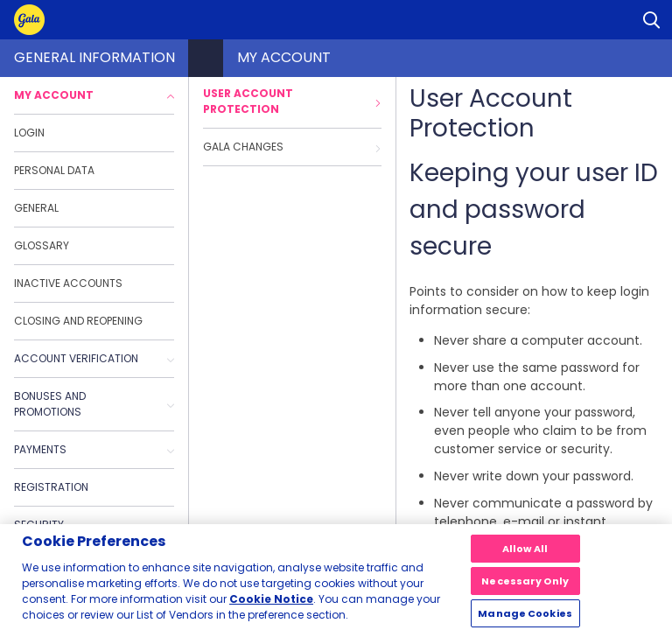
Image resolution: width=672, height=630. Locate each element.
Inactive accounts (68, 283)
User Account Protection (292, 101)
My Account (94, 95)
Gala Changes (292, 147)
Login (29, 133)
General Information (94, 57)
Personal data (54, 170)
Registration (51, 487)
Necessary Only (525, 587)
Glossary (42, 245)
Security (39, 525)
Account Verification (94, 358)
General (36, 208)
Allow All (525, 555)
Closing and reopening (78, 321)
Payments (94, 449)
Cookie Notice (271, 605)
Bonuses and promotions (94, 404)
